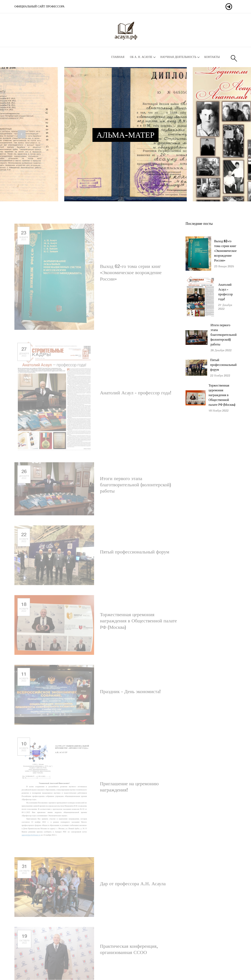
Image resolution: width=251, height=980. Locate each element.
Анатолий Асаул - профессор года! (136, 395)
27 (24, 353)
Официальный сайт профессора (39, 7)
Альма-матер (126, 136)
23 (24, 237)
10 (24, 748)
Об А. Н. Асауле (141, 57)
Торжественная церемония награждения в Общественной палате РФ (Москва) (139, 623)
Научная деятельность (178, 57)
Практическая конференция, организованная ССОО (129, 951)
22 (24, 539)
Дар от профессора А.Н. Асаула (133, 886)
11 (24, 678)
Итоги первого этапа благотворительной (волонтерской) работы (136, 487)
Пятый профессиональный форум (135, 554)
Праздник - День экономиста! (131, 693)
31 (24, 871)
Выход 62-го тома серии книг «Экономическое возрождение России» (131, 275)
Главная (118, 57)
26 (24, 476)
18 (24, 609)
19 (24, 940)
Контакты (212, 57)
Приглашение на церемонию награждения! (129, 789)
